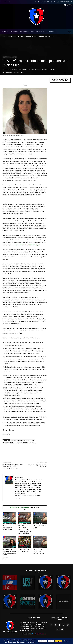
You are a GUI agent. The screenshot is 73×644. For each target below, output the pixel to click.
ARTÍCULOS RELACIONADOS (19, 507)
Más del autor (35, 507)
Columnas (10, 36)
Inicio (4, 36)
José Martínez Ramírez (22, 443)
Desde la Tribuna (19, 36)
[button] (69, 32)
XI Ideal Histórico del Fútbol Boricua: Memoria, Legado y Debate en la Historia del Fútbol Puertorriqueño (25, 529)
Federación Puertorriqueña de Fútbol (20, 440)
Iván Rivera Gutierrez (9, 443)
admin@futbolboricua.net (38, 634)
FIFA (33, 440)
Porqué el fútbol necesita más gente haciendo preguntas (39, 551)
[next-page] (7, 559)
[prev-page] (4, 559)
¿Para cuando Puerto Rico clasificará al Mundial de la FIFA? (8, 528)
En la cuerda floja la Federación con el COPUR (38, 466)
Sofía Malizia (33, 443)
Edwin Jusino (8, 73)
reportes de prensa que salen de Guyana (28, 245)
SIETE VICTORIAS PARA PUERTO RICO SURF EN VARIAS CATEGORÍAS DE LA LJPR (12, 467)
